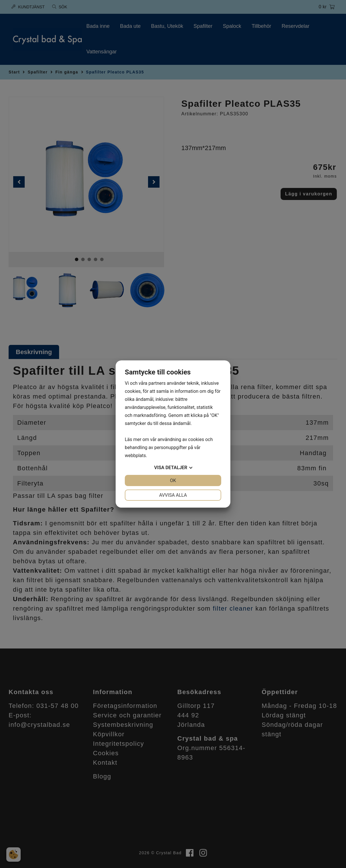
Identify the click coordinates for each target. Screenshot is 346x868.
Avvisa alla (173, 495)
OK (173, 480)
